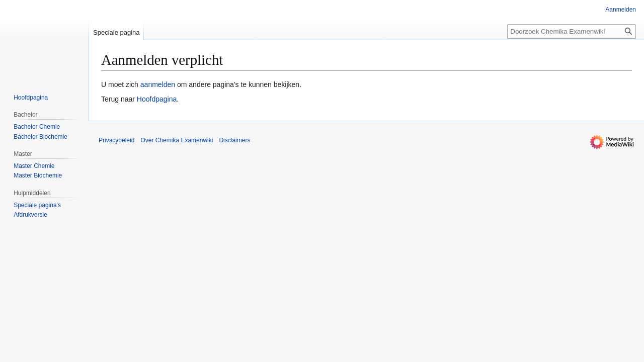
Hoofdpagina (157, 99)
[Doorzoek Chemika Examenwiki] (572, 31)
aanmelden (158, 84)
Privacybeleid (116, 140)
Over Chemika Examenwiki (177, 140)
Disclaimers (234, 140)
